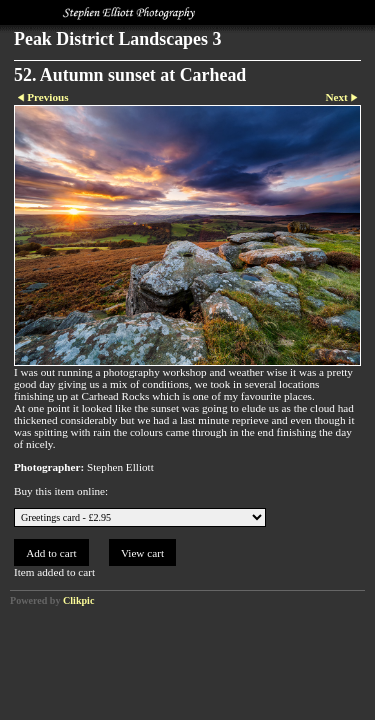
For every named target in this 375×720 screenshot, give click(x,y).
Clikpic (78, 600)
